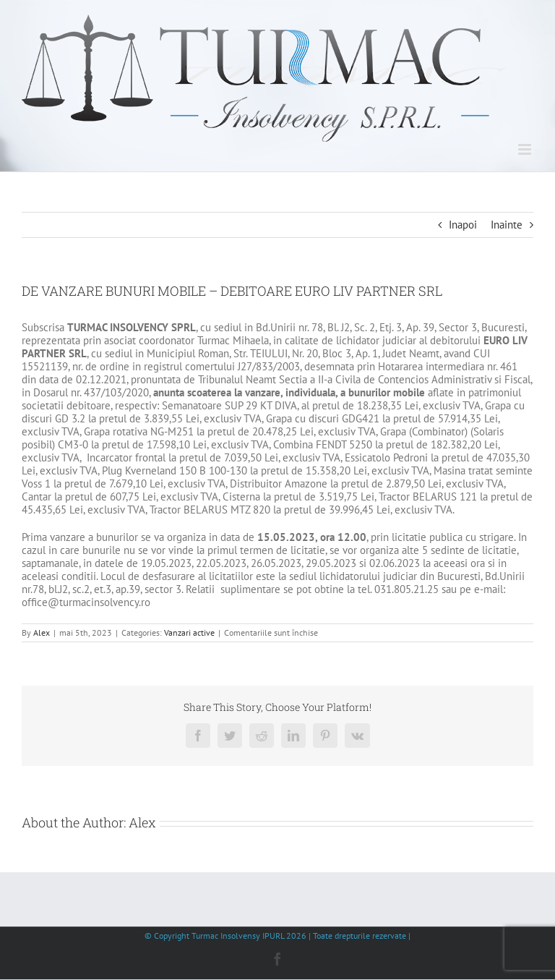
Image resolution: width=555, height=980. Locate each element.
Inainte (507, 225)
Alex (42, 632)
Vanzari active (189, 632)
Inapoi (463, 225)
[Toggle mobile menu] (526, 149)
